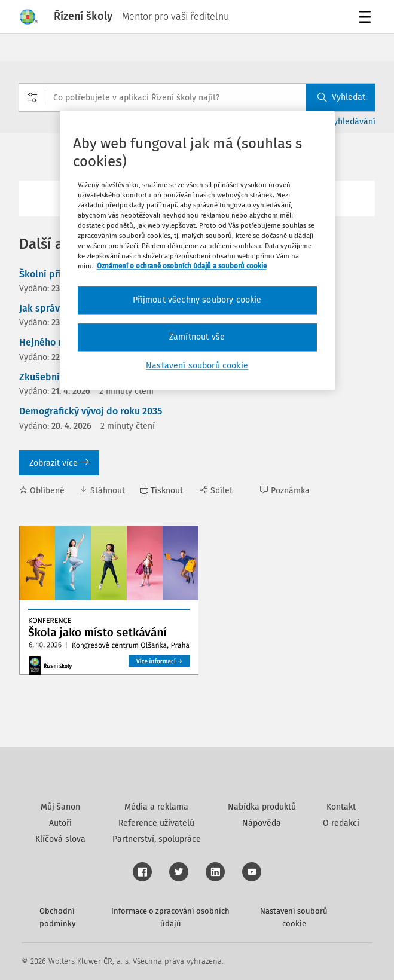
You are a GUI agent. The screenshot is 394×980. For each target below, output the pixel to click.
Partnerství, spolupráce (157, 839)
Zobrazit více (59, 463)
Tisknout (161, 491)
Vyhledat (341, 97)
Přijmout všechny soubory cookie (197, 300)
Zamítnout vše (197, 337)
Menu (367, 18)
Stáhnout (102, 491)
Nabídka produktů (262, 807)
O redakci (341, 823)
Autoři (60, 823)
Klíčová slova (60, 839)
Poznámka (285, 491)
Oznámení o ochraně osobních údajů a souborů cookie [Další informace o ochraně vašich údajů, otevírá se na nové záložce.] (182, 267)
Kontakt (341, 807)
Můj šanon (60, 807)
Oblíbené (42, 491)
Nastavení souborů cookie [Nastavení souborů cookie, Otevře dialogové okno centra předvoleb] (197, 366)
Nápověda (262, 823)
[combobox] (197, 97)
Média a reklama (156, 807)
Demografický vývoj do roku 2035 (91, 411)
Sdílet (216, 491)
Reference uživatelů (156, 823)
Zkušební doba (52, 377)
